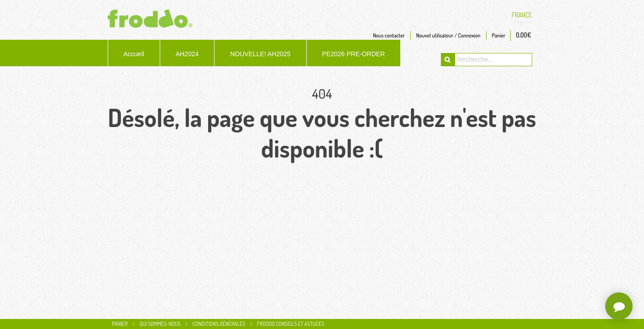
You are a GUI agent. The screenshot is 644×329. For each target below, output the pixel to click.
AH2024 (187, 54)
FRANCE (522, 15)
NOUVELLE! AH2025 (260, 54)
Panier (499, 35)
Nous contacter (389, 35)
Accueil (134, 54)
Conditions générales (219, 324)
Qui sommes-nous (160, 324)
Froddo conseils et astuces (291, 324)
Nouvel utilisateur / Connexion (448, 35)
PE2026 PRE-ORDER (354, 54)
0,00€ (523, 35)
